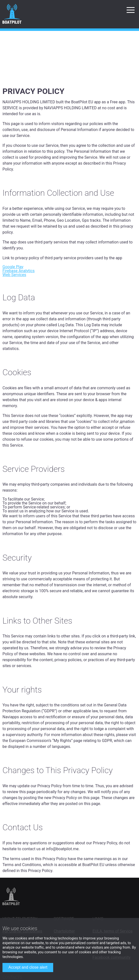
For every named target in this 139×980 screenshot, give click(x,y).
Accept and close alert (28, 967)
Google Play (13, 267)
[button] (131, 10)
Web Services (14, 275)
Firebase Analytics (19, 271)
